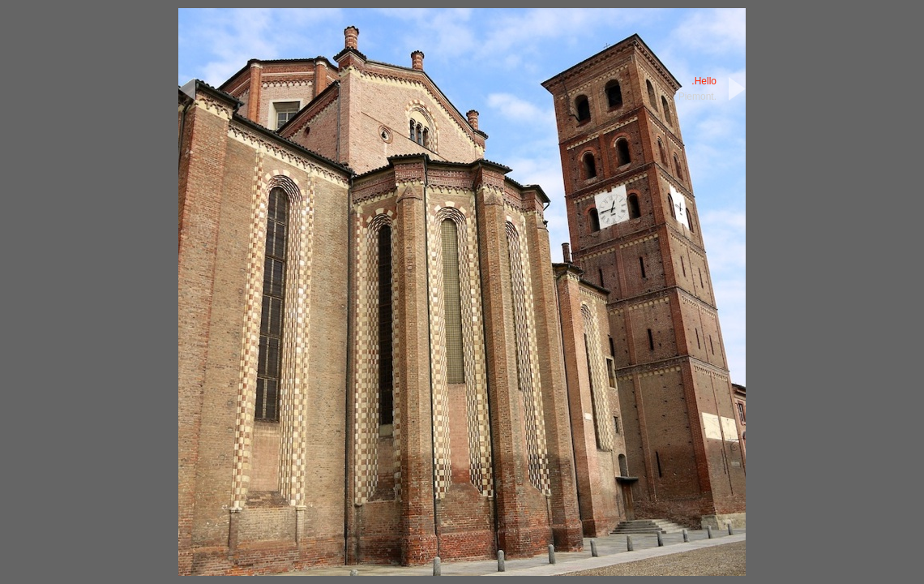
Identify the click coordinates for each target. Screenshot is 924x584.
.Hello (704, 81)
